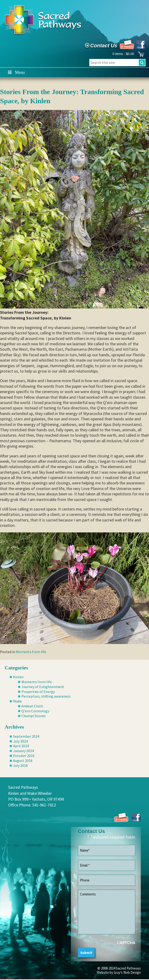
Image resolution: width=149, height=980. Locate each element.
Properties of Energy (38, 692)
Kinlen (18, 677)
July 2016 (20, 765)
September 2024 (26, 736)
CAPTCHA (126, 943)
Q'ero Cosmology (35, 711)
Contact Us (100, 46)
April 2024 (21, 746)
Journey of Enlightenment (43, 687)
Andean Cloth (32, 706)
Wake (17, 701)
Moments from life (31, 652)
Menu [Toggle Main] (16, 72)
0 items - (123, 54)
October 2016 (24, 756)
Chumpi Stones (34, 716)
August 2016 (23, 761)
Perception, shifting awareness (46, 696)
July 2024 (20, 741)
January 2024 (23, 751)
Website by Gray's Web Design (119, 972)
